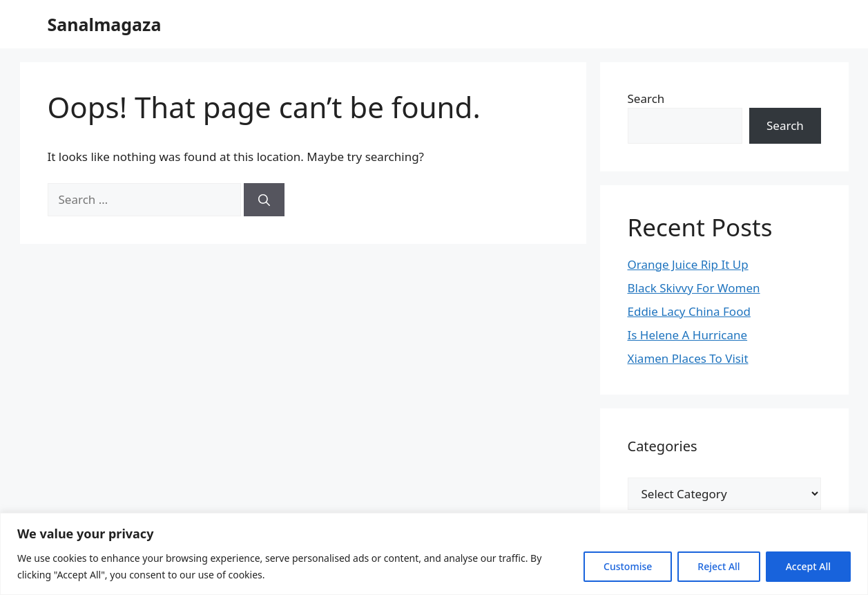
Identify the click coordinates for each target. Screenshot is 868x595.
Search (646, 98)
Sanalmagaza (105, 24)
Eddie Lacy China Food (689, 311)
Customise (628, 566)
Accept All (808, 566)
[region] (434, 554)
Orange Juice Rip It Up (688, 264)
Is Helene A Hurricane (688, 335)
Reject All (718, 566)
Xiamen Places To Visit (688, 358)
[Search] (264, 200)
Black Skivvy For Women (694, 288)
